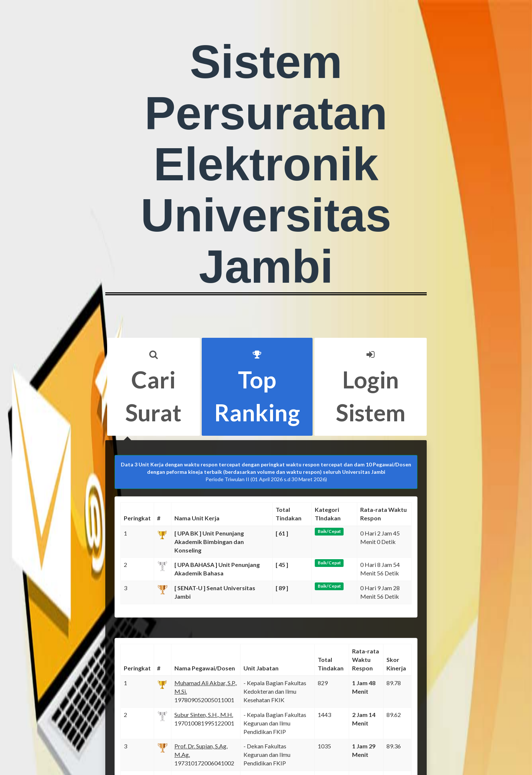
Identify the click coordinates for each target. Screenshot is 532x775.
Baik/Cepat (329, 531)
